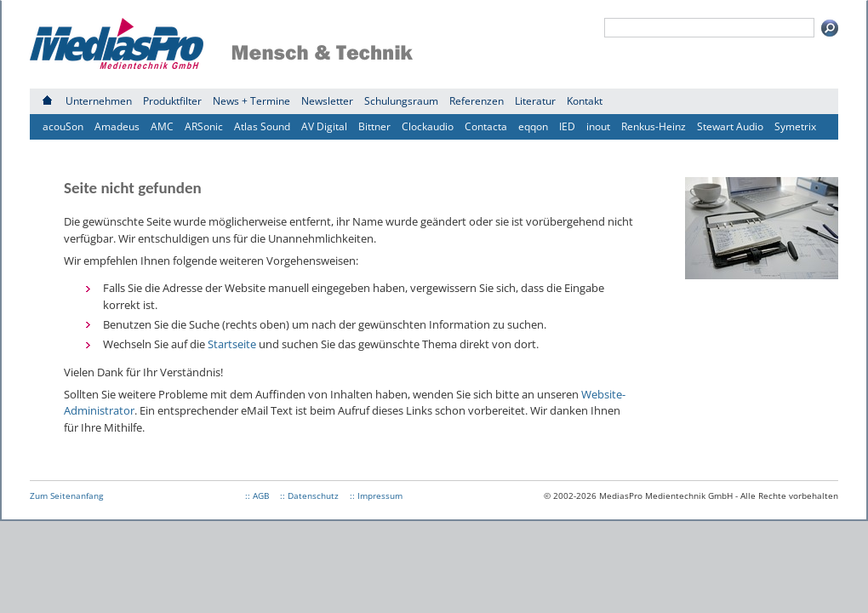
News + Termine (251, 101)
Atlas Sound (262, 126)
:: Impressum (376, 496)
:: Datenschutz (309, 496)
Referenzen (477, 101)
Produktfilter (172, 101)
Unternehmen (99, 101)
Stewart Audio (730, 126)
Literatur (535, 101)
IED (567, 126)
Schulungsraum (401, 101)
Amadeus (117, 126)
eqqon (533, 126)
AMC (162, 126)
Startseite (232, 344)
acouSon (63, 126)
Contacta (486, 126)
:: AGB (257, 496)
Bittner (374, 126)
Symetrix (795, 126)
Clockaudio (428, 126)
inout (598, 126)
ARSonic (204, 126)
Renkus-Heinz (654, 126)
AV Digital (324, 126)
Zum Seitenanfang (66, 496)
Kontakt (585, 101)
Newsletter (327, 101)
